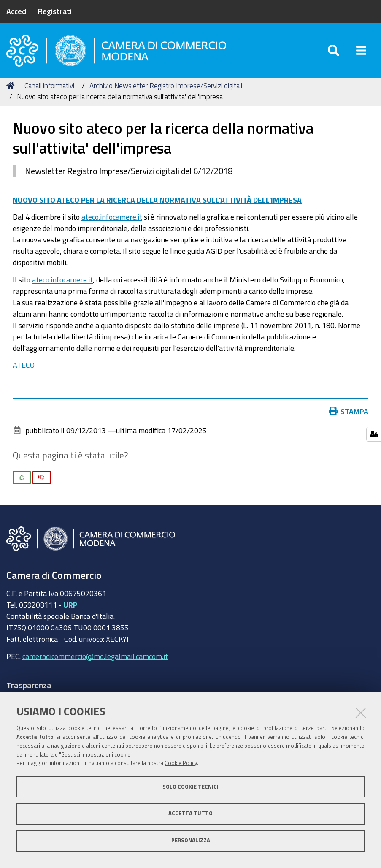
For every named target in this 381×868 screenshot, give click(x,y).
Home (12, 85)
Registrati (55, 11)
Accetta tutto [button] (190, 813)
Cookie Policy (181, 763)
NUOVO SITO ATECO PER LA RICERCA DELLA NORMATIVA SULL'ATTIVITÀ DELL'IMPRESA (157, 200)
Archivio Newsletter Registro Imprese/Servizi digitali (166, 85)
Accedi (17, 11)
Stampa (351, 411)
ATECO (24, 365)
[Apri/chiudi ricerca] (334, 50)
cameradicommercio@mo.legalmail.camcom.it (95, 656)
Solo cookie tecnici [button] (190, 787)
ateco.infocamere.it (112, 217)
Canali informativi (49, 85)
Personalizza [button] (191, 840)
